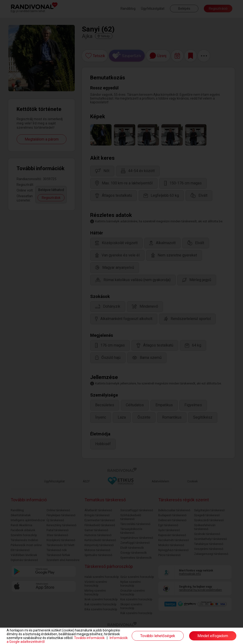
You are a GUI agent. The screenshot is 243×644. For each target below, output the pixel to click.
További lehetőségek (158, 636)
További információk (89, 638)
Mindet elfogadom (213, 636)
